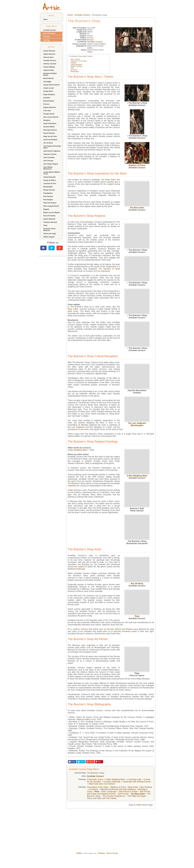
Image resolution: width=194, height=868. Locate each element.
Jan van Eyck (48, 143)
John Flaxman (48, 161)
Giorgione (47, 120)
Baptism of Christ (137, 165)
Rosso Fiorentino (49, 216)
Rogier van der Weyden (52, 213)
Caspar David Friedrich (51, 85)
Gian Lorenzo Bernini (51, 117)
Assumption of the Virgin (98, 787)
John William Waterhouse (48, 168)
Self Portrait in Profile (128, 792)
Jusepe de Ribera (49, 180)
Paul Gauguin (48, 200)
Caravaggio (47, 82)
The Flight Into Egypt (137, 796)
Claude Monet (48, 91)
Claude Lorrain (49, 88)
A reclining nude (134, 779)
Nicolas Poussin (49, 190)
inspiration (72, 486)
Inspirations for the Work (79, 61)
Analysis (73, 63)
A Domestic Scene (95, 779)
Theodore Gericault (50, 222)
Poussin (110, 629)
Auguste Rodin (49, 70)
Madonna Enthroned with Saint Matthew (118, 789)
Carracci (85, 629)
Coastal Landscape (112, 782)
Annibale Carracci (50, 30)
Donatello (47, 98)
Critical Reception (76, 64)
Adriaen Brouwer (49, 51)
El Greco (46, 104)
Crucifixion (93, 789)
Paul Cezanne (48, 196)
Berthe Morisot (49, 78)
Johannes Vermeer (50, 154)
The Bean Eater (137, 208)
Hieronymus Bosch (50, 130)
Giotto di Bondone (50, 124)
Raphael (46, 209)
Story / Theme (75, 59)
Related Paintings (76, 66)
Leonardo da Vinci (50, 184)
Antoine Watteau (49, 67)
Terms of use (112, 853)
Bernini (118, 629)
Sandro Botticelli (49, 219)
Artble (139, 805)
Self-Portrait (123, 794)
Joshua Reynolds (49, 177)
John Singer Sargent (51, 164)
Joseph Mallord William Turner (52, 173)
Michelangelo (48, 187)
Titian (45, 225)
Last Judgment (78, 427)
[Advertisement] (52, 273)
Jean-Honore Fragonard (52, 151)
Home (45, 19)
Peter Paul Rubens (50, 203)
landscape (81, 569)
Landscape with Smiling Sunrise (137, 782)
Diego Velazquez (49, 94)
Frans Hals (47, 111)
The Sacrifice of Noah (109, 269)
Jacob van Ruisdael (50, 140)
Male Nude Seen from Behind (102, 784)
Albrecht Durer (48, 57)
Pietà (137, 616)
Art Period (74, 70)
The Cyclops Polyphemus (114, 796)
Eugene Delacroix (50, 107)
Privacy (101, 853)
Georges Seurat (49, 114)
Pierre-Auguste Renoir (51, 206)
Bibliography (75, 71)
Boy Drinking (137, 583)
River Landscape (109, 792)
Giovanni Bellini (49, 127)
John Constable (49, 157)
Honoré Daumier (49, 133)
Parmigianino (48, 193)
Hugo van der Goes (50, 136)
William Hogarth (49, 237)
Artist (72, 68)
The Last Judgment (137, 423)
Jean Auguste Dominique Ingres (52, 147)
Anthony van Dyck (50, 64)
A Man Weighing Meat (137, 476)
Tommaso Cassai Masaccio (49, 230)
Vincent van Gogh (50, 234)
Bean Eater (73, 309)
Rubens (129, 629)
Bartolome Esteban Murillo (50, 74)
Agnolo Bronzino (49, 54)
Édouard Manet (49, 101)
